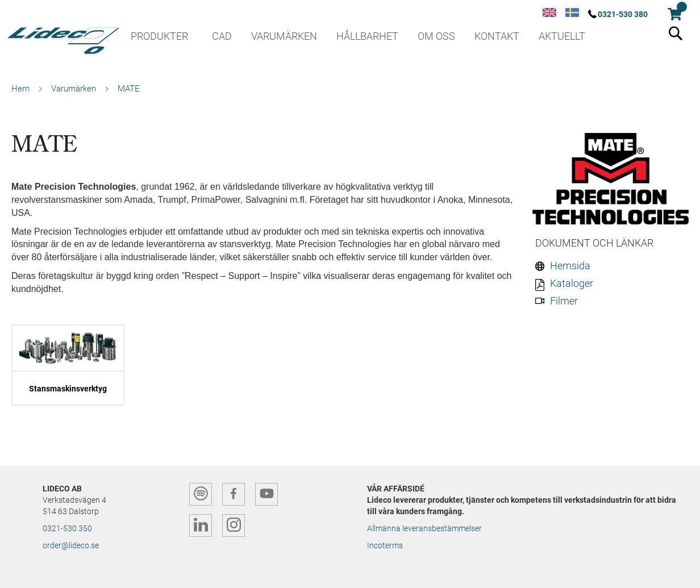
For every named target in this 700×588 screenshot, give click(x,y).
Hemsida (570, 266)
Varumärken (74, 89)
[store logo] (63, 37)
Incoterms (385, 545)
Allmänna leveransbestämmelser (424, 528)
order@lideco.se (71, 545)
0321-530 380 (623, 14)
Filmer (564, 301)
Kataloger (572, 283)
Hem (20, 89)
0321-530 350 (67, 528)
